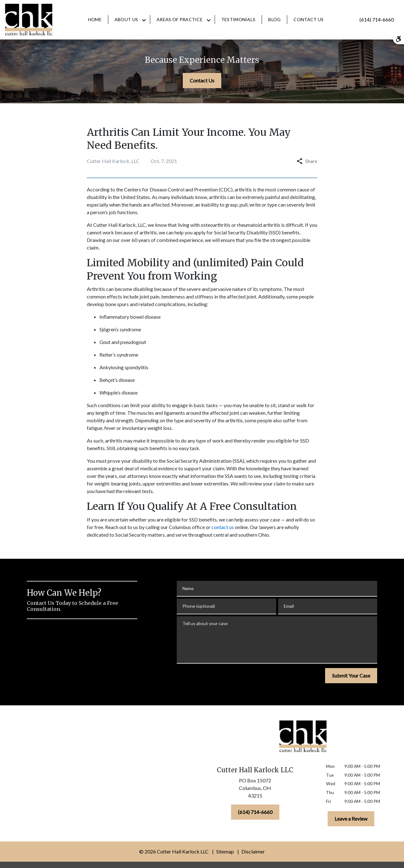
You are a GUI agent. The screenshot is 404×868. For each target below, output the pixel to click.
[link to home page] (29, 20)
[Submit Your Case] (351, 676)
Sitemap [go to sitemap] (225, 851)
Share (307, 161)
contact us (223, 527)
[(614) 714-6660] (255, 812)
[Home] (95, 19)
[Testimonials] (238, 19)
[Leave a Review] (351, 819)
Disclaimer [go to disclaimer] (253, 851)
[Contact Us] (309, 19)
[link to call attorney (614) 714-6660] (377, 20)
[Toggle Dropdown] (144, 20)
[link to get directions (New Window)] (255, 789)
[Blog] (274, 19)
